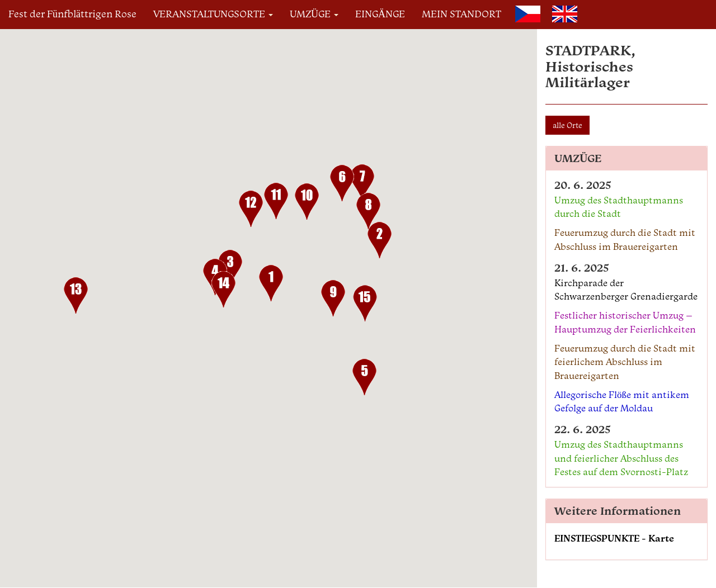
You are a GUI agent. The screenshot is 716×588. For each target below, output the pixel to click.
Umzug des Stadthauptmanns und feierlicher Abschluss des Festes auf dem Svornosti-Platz (621, 458)
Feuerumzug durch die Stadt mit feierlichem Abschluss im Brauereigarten (625, 362)
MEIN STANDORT (461, 14)
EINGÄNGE (380, 14)
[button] (271, 285)
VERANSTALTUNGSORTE (213, 14)
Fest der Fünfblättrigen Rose (72, 14)
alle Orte (567, 125)
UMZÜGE (314, 14)
